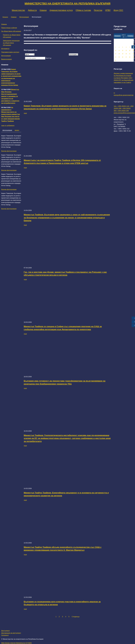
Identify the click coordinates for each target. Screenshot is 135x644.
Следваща (76, 617)
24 (116, 57)
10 (116, 50)
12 (123, 50)
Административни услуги (61, 10)
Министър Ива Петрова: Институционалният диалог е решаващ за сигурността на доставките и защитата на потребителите (10, 96)
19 (123, 54)
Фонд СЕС (118, 10)
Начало (5, 17)
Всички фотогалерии (9, 151)
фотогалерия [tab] (7, 130)
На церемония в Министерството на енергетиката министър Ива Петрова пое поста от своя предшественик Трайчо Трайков (11, 114)
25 (119, 57)
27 (126, 57)
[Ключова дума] (35, 58)
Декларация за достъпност (11, 633)
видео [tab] (17, 130)
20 (126, 54)
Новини (43, 10)
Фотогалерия (24, 17)
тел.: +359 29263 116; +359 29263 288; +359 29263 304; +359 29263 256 (124, 108)
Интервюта (5, 49)
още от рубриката (8, 125)
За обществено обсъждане (11, 31)
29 (133, 57)
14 (130, 50)
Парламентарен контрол (10, 52)
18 (119, 54)
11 (119, 50)
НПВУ (108, 10)
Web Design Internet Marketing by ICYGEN (16, 643)
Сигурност (5, 635)
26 (123, 57)
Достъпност (6, 631)
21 (130, 54)
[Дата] (30, 54)
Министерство (18, 10)
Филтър (49, 58)
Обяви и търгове (83, 10)
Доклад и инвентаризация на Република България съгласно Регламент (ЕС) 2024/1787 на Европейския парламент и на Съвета (124, 78)
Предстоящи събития (9, 28)
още (25, 113)
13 (126, 50)
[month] (125, 37)
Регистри (98, 10)
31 (116, 60)
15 (133, 50)
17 (116, 54)
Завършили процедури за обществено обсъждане (11, 43)
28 (130, 57)
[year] (124, 35)
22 (133, 54)
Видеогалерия (6, 59)
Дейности (32, 10)
